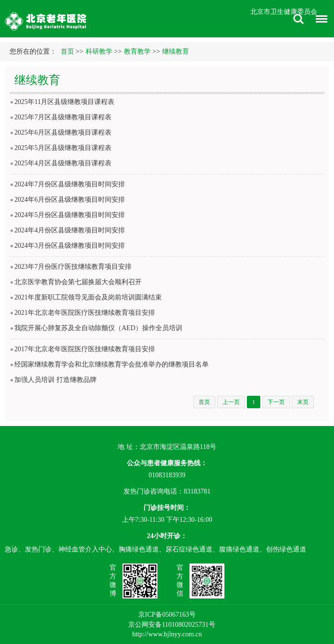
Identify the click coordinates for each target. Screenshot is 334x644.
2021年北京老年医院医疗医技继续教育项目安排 (85, 313)
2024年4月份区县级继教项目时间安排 (70, 230)
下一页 (276, 402)
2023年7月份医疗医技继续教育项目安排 (73, 267)
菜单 (319, 20)
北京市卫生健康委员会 (284, 12)
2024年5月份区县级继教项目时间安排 (70, 215)
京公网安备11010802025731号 (172, 625)
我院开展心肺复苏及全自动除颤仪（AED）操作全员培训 (98, 328)
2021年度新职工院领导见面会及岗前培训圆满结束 (88, 297)
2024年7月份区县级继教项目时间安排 (70, 184)
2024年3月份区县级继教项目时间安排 (70, 246)
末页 (303, 402)
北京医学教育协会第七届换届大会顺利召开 (78, 282)
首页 (67, 52)
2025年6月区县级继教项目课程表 (63, 132)
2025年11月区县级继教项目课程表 (64, 102)
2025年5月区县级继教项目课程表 (63, 148)
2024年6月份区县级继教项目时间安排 (70, 200)
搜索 (299, 19)
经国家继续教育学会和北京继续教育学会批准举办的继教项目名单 (111, 364)
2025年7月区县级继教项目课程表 (63, 117)
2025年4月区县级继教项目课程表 (63, 163)
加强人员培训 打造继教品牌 (56, 380)
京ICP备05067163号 (167, 615)
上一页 (231, 402)
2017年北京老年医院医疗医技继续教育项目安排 (85, 349)
